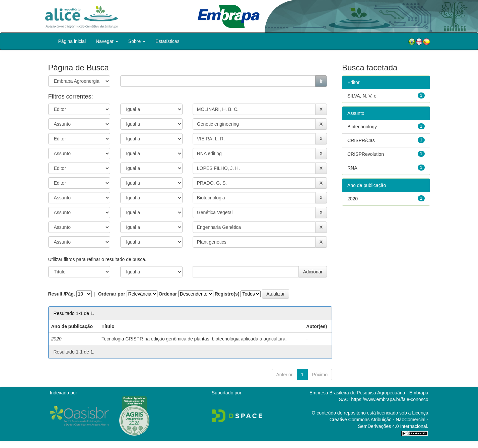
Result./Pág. (62, 294)
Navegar (107, 41)
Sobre (137, 41)
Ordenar (167, 294)
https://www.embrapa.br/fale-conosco (390, 399)
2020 (353, 199)
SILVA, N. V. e (362, 96)
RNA (352, 168)
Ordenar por (112, 294)
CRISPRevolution (366, 154)
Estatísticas (167, 41)
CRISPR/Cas (361, 140)
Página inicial (72, 41)
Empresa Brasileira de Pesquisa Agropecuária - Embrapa (369, 393)
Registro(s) (227, 294)
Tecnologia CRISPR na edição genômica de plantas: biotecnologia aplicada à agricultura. (194, 339)
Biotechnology (362, 127)
